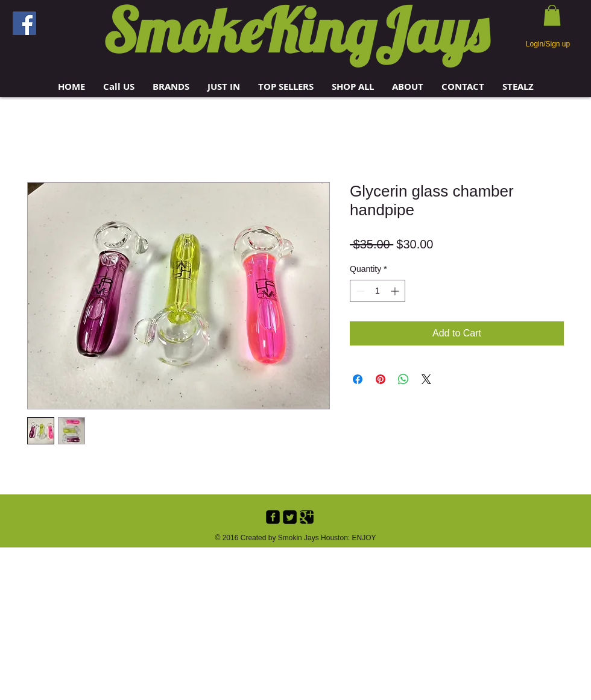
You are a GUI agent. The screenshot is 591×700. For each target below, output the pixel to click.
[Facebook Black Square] (273, 517)
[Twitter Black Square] (290, 517)
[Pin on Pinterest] (381, 379)
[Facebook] (24, 23)
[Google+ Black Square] (307, 517)
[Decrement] (359, 291)
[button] (171, 87)
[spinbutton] (378, 291)
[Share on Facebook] (358, 379)
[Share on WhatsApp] (403, 379)
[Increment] (396, 291)
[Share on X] (426, 379)
